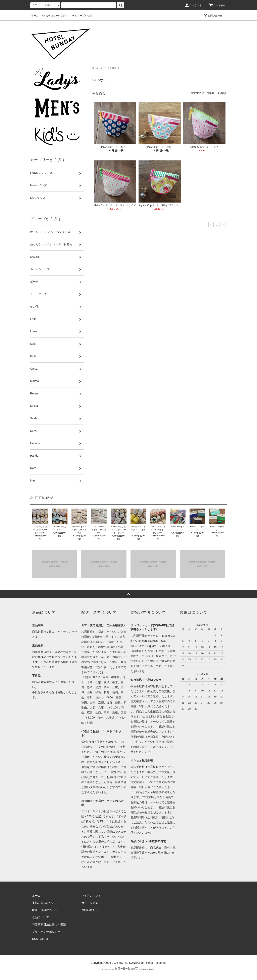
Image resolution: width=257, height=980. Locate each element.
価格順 (210, 93)
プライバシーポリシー (46, 932)
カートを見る (90, 903)
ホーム (35, 16)
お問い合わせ (213, 16)
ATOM (44, 939)
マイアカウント (91, 896)
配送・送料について (45, 910)
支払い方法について (45, 903)
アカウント (193, 5)
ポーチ (104, 68)
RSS (35, 939)
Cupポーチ (115, 68)
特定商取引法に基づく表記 (49, 924)
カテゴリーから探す (54, 16)
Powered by (128, 969)
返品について (41, 917)
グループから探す (82, 16)
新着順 (222, 93)
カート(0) (217, 5)
